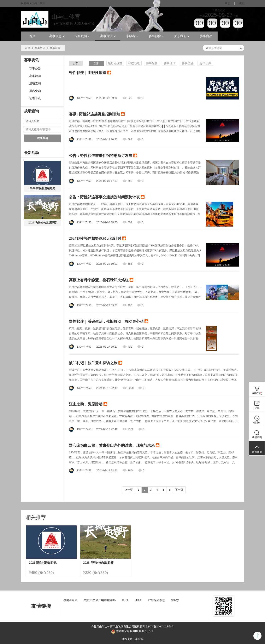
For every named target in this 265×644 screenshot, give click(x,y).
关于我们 (182, 36)
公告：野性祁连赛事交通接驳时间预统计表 (107, 197)
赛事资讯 (108, 36)
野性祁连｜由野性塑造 (90, 73)
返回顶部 (257, 452)
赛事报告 (152, 63)
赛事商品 (206, 36)
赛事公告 (35, 69)
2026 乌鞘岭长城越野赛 (42, 223)
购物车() (257, 393)
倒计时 (257, 423)
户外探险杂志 (157, 600)
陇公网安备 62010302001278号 (132, 632)
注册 (242, 3)
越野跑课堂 (115, 63)
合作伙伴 (205, 63)
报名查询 (35, 91)
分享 (257, 408)
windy (175, 600)
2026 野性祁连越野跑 (42, 188)
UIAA (138, 600)
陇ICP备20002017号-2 (160, 626)
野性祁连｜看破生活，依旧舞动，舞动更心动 (109, 322)
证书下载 (35, 98)
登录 (227, 3)
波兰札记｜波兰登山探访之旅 (96, 363)
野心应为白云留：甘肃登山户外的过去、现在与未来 (114, 446)
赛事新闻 (35, 76)
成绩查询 (35, 83)
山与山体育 (66, 17)
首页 (32, 36)
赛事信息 (57, 36)
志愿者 (132, 36)
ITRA (125, 600)
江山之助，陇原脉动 (88, 404)
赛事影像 (156, 36)
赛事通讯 (170, 63)
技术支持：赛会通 (132, 639)
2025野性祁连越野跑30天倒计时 (97, 239)
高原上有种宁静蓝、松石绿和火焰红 (101, 280)
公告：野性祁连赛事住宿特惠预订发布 (103, 156)
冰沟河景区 (70, 600)
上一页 (129, 490)
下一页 (179, 490)
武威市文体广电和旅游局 (100, 600)
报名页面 (82, 36)
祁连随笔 (134, 63)
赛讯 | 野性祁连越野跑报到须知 (97, 114)
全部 (96, 63)
